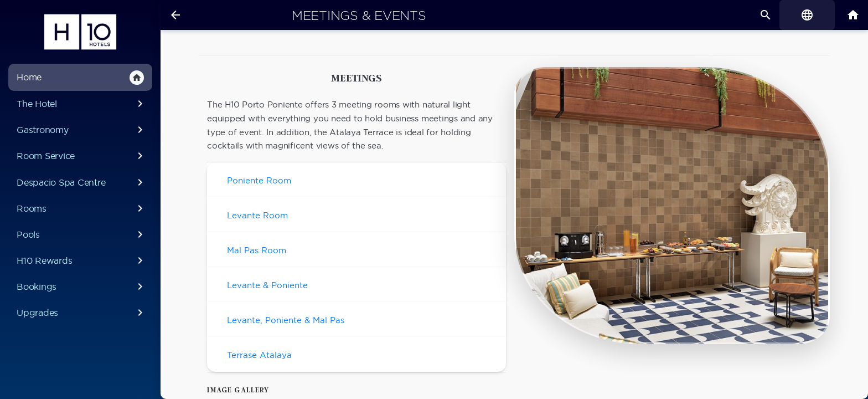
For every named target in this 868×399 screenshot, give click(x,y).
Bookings (82, 287)
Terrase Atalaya (259, 355)
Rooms (82, 208)
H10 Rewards (82, 260)
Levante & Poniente (267, 285)
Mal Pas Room (257, 250)
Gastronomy (82, 130)
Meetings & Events (359, 16)
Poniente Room (259, 180)
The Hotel (82, 104)
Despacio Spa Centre (82, 182)
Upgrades (82, 313)
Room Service (82, 156)
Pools (82, 234)
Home (80, 78)
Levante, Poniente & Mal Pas (286, 320)
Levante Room (257, 215)
